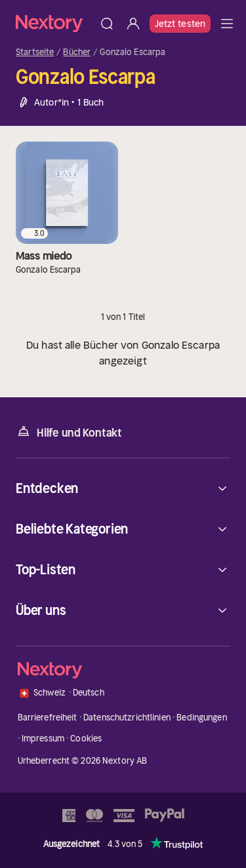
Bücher (77, 52)
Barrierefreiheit (48, 718)
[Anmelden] (133, 24)
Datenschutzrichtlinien (127, 718)
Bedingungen (201, 718)
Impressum (43, 739)
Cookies (86, 739)
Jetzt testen (180, 24)
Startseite (35, 52)
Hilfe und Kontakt (69, 432)
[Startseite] (55, 23)
